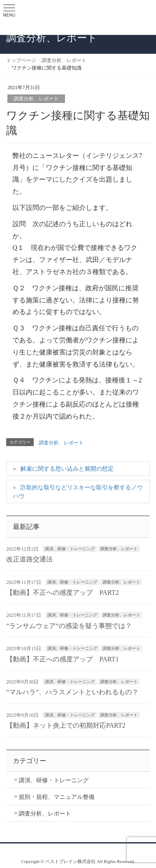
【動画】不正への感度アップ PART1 (62, 659)
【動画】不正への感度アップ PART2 (62, 592)
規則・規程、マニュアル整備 (57, 797)
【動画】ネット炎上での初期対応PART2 (66, 725)
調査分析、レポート (36, 99)
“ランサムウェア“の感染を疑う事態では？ (69, 626)
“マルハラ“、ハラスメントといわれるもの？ (72, 692)
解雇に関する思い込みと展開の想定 (67, 469)
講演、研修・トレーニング (70, 549)
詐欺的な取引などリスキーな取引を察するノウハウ (78, 492)
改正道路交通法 (30, 559)
